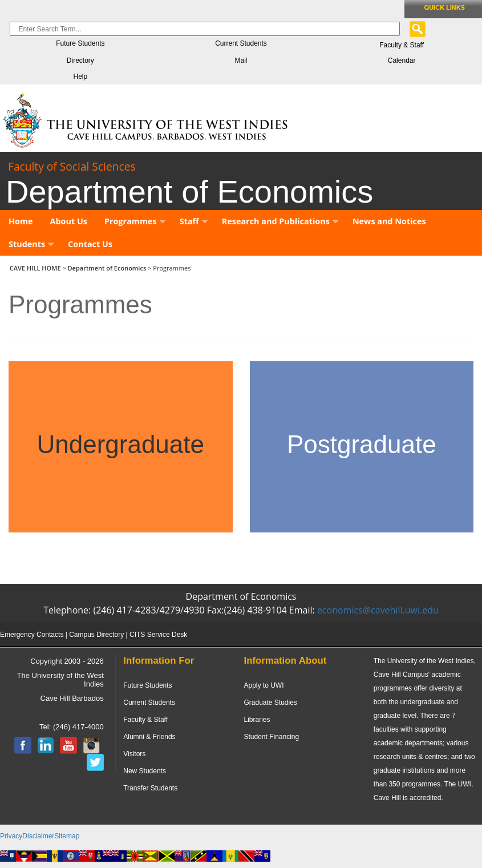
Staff (194, 221)
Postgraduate (362, 444)
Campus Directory (96, 635)
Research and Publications (280, 221)
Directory (80, 60)
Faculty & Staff (402, 45)
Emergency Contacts (32, 635)
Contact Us (90, 244)
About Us (69, 221)
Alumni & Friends (149, 737)
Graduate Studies (270, 703)
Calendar (402, 60)
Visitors (134, 754)
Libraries (257, 720)
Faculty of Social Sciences (72, 166)
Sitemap (67, 836)
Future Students (80, 43)
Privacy (11, 836)
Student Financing (271, 737)
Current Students (241, 43)
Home (21, 221)
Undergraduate (120, 444)
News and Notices (389, 221)
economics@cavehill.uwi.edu (378, 610)
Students (31, 244)
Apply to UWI (264, 685)
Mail (241, 60)
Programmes (135, 221)
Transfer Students (150, 788)
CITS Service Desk (158, 635)
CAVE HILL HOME (36, 268)
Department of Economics (107, 268)
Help (80, 76)
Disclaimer (38, 836)
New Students (145, 771)
